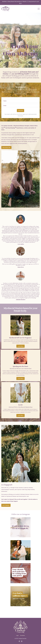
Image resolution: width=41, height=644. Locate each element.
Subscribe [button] (20, 110)
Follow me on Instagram (21, 514)
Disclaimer (23, 635)
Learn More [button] (20, 346)
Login (17, 635)
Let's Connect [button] (6, 505)
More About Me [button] (6, 147)
